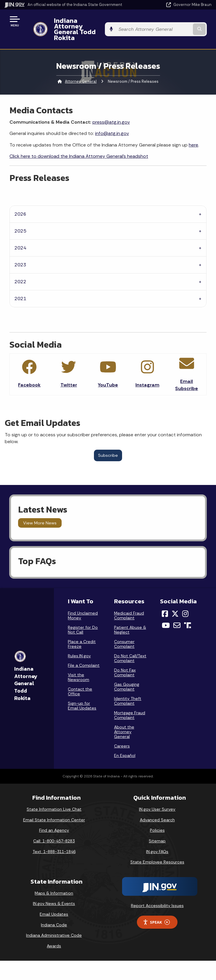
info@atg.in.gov (112, 122)
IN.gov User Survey (157, 798)
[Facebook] (165, 602)
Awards (54, 934)
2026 (20, 203)
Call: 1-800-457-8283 (54, 830)
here (193, 133)
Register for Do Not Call (83, 618)
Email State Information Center (54, 808)
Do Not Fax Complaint (125, 661)
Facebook (29, 374)
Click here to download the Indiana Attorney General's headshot (79, 145)
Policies (157, 819)
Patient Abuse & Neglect (130, 618)
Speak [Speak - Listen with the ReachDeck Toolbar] (156, 911)
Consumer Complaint (124, 633)
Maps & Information (54, 882)
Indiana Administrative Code (54, 924)
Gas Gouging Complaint (127, 675)
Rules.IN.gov (79, 645)
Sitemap (157, 830)
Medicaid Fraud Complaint (129, 604)
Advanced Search (157, 808)
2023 (20, 253)
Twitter (69, 374)
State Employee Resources (157, 851)
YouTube (108, 374)
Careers (122, 735)
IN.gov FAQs (157, 840)
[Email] (177, 614)
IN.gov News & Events (54, 892)
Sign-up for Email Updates (82, 694)
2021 (20, 287)
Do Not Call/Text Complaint (130, 647)
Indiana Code (54, 913)
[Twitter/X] (175, 602)
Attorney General (81, 70)
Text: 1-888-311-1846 (54, 840)
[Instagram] (185, 602)
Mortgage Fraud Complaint (130, 704)
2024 (20, 237)
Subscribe (108, 444)
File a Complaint (84, 654)
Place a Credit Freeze (82, 633)
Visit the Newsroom (79, 666)
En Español (125, 744)
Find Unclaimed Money (83, 604)
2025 (20, 220)
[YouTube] (166, 614)
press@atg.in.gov (111, 110)
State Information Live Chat (54, 798)
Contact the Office (80, 680)
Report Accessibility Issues (157, 894)
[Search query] (182, 24)
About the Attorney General (124, 720)
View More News (40, 512)
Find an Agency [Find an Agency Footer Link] (54, 819)
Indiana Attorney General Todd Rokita (96, 23)
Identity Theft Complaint (128, 690)
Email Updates (54, 903)
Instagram (147, 374)
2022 (20, 270)
